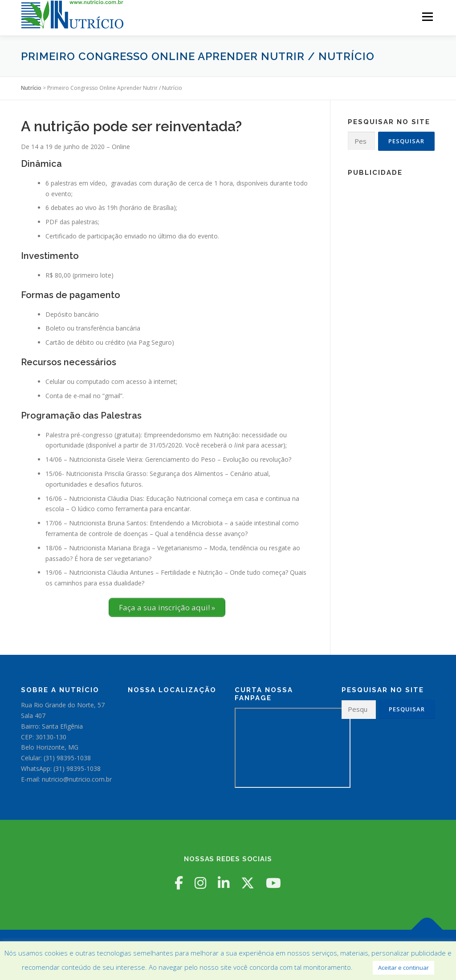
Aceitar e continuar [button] (403, 968)
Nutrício (31, 88)
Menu (427, 17)
